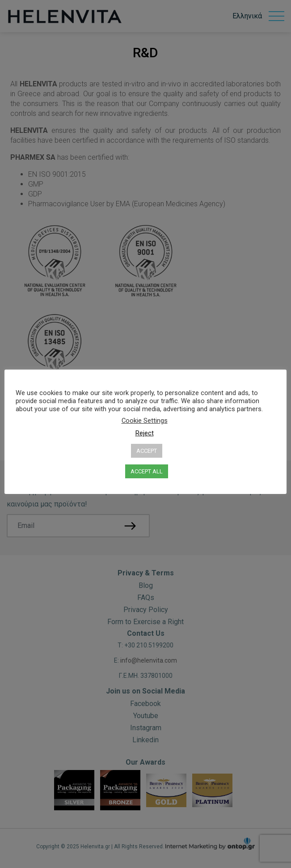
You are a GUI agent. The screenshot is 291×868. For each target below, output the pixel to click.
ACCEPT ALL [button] (147, 471)
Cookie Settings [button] (145, 421)
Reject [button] (145, 433)
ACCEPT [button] (147, 451)
